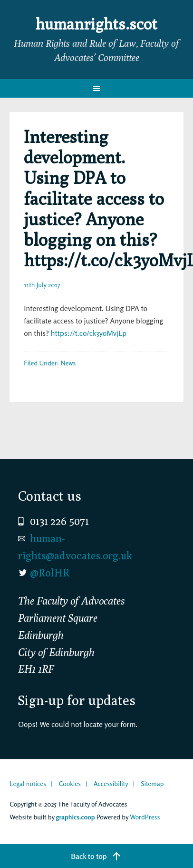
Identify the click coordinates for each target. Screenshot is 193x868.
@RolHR (50, 573)
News (68, 363)
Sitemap (152, 783)
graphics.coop (76, 817)
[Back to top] (96, 856)
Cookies (70, 783)
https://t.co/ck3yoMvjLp (89, 333)
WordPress (145, 817)
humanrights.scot (96, 24)
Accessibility (111, 783)
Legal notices (28, 783)
